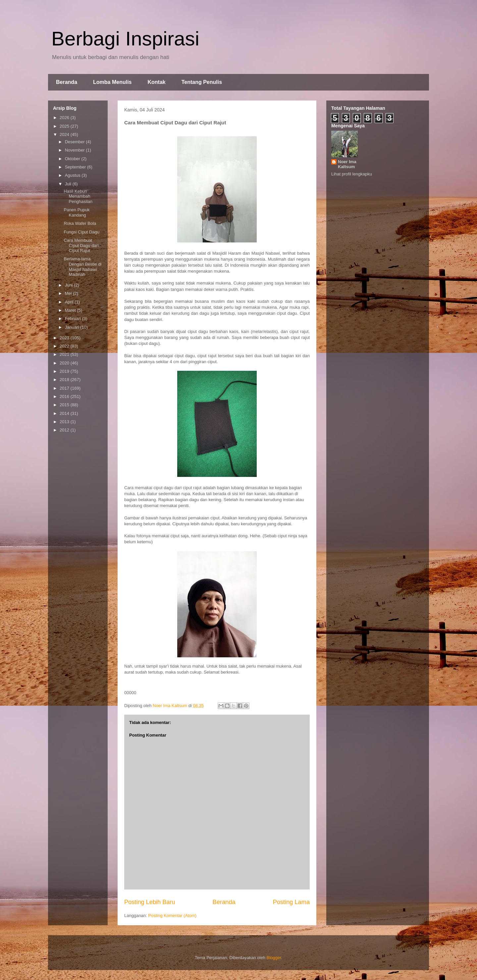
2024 (65, 134)
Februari (74, 319)
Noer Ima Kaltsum (347, 164)
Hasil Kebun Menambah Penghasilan (78, 196)
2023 (65, 338)
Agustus (73, 175)
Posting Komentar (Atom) (172, 915)
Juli (69, 184)
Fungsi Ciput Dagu (81, 232)
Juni (69, 285)
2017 (65, 388)
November (76, 150)
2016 (65, 396)
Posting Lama (291, 902)
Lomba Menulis (112, 82)
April (70, 302)
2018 (65, 380)
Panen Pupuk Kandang (77, 212)
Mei (69, 293)
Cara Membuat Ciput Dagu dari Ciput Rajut (81, 245)
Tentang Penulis (202, 82)
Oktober (73, 159)
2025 (65, 126)
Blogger (274, 958)
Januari (73, 327)
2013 (65, 422)
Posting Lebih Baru (150, 902)
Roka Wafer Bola (80, 223)
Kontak (156, 82)
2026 (65, 118)
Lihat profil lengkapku (352, 174)
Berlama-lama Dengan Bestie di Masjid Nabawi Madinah (82, 267)
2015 (65, 405)
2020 (65, 363)
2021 (65, 354)
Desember (76, 142)
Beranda (67, 82)
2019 (65, 371)
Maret (71, 310)
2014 (65, 413)
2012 (65, 430)
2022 (65, 346)
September (76, 167)
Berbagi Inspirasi (125, 39)
